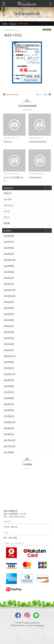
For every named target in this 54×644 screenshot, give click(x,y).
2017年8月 (9, 452)
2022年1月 (9, 284)
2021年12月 (10, 290)
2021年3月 (9, 338)
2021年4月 (9, 332)
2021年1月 (9, 350)
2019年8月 (9, 386)
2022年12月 (10, 260)
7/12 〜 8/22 (43, 94)
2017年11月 (10, 446)
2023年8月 (9, 236)
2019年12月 (10, 374)
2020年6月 (9, 368)
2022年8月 (9, 266)
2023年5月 (9, 254)
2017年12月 (10, 440)
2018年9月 (9, 428)
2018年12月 (10, 422)
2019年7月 (9, 392)
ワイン (7, 217)
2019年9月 (9, 380)
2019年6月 (9, 398)
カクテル (8, 199)
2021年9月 (9, 302)
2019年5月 (9, 404)
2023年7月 (9, 242)
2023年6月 (9, 248)
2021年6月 (9, 320)
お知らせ (47, 30)
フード (7, 211)
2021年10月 (10, 296)
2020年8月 (9, 362)
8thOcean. (40, 625)
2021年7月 (9, 314)
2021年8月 (9, 308)
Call (50, 4)
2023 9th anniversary (38, 141)
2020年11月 (10, 356)
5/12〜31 (8, 141)
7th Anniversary (11, 94)
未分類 (7, 223)
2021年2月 (9, 344)
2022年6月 (9, 272)
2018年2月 (9, 434)
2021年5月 (9, 326)
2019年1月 (9, 416)
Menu (4, 4)
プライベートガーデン (32, 623)
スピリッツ (9, 205)
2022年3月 (9, 278)
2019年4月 (9, 410)
